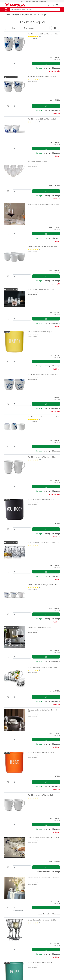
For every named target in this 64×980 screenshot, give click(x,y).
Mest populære (29, 28)
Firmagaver (16, 15)
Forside (7, 15)
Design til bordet (27, 15)
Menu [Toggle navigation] (6, 10)
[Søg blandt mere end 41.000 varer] (33, 10)
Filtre (13, 28)
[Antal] (22, 64)
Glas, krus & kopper (40, 15)
